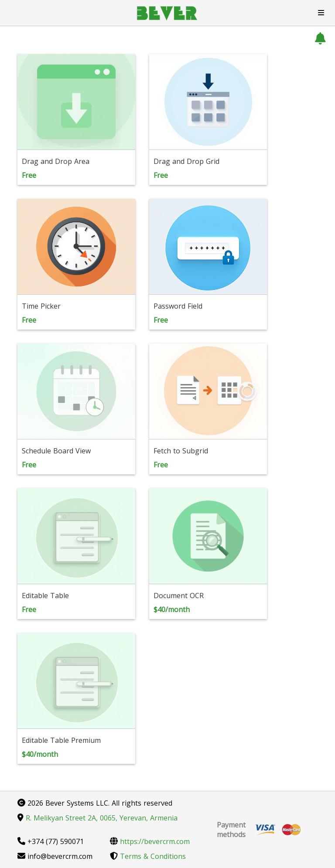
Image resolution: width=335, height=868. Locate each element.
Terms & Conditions (148, 856)
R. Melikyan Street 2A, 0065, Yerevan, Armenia (97, 818)
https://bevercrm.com (150, 841)
